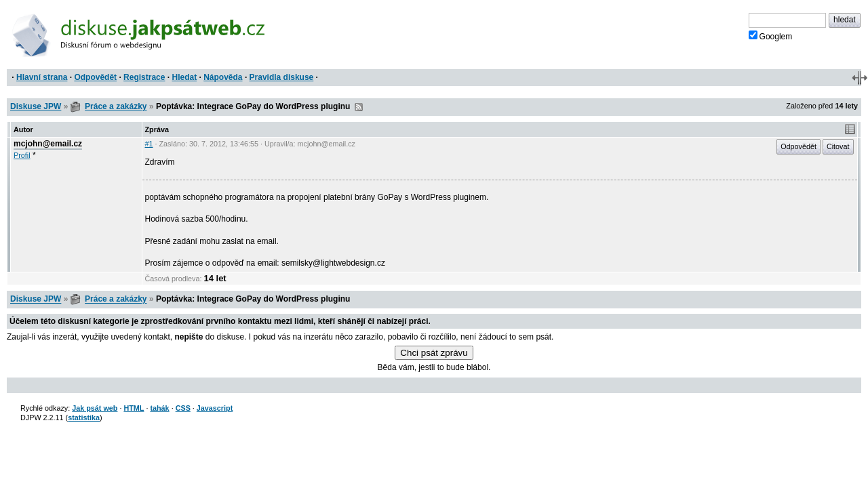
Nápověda (223, 77)
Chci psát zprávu (434, 353)
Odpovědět (95, 77)
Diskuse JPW (36, 106)
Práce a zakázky (116, 106)
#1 (149, 144)
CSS (183, 408)
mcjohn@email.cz (48, 144)
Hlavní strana (42, 77)
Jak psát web (95, 408)
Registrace (144, 77)
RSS (359, 107)
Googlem (771, 36)
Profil (22, 155)
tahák (159, 408)
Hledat (184, 77)
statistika (84, 418)
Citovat (838, 146)
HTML (134, 408)
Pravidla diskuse (282, 77)
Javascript (215, 408)
